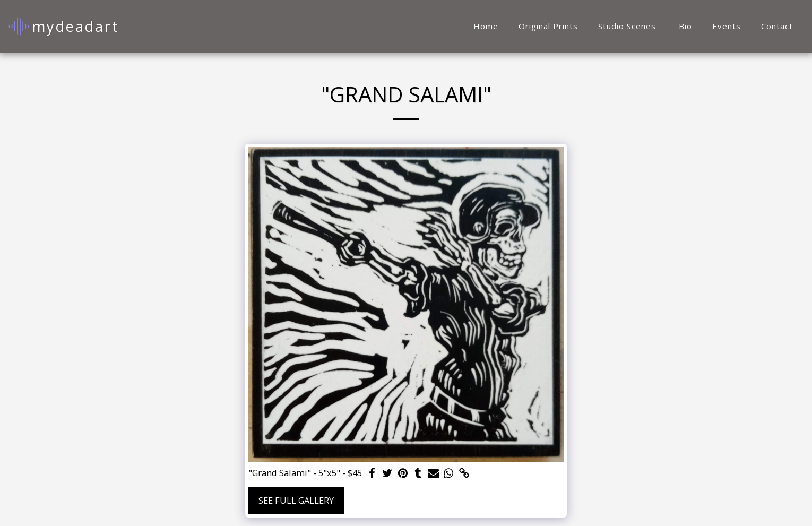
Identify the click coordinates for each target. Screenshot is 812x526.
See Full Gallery (296, 500)
